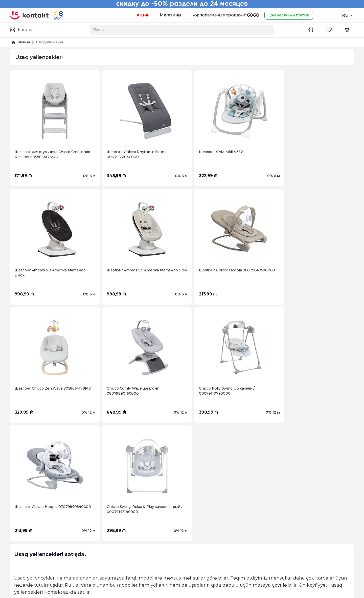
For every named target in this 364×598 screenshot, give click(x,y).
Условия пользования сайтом (123, 549)
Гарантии (105, 565)
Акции (141, 15)
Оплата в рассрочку (114, 541)
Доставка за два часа (201, 525)
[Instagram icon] (281, 548)
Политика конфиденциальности (126, 557)
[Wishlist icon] (330, 30)
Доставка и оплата (113, 525)
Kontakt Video (23, 549)
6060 (250, 15)
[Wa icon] (301, 548)
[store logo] (30, 15)
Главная (24, 42)
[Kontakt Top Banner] (182, 4)
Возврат (104, 533)
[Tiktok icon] (322, 548)
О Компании (22, 525)
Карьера (18, 533)
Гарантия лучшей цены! (204, 549)
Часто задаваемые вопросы (121, 573)
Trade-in (189, 541)
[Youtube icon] (291, 548)
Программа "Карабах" (30, 541)
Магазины (168, 15)
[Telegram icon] (311, 548)
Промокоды (193, 533)
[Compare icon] (311, 30)
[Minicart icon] (348, 30)
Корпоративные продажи (216, 15)
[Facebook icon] (271, 548)
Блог (14, 557)
